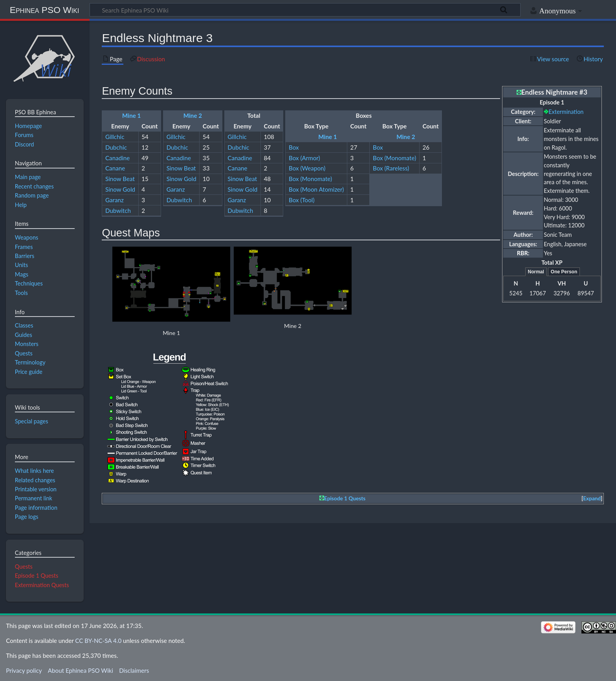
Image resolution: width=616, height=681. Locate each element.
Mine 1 (131, 115)
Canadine (117, 158)
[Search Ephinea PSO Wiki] (305, 10)
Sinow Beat (120, 179)
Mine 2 (193, 115)
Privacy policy (24, 670)
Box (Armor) (304, 158)
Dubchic (116, 147)
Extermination (566, 112)
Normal (536, 272)
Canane (115, 168)
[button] (592, 499)
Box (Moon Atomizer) (316, 189)
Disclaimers (134, 670)
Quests (24, 567)
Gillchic (115, 137)
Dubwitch (118, 211)
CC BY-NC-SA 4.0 (98, 641)
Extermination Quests (42, 585)
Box (294, 147)
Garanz (115, 200)
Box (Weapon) (307, 168)
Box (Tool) (302, 200)
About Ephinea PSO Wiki (81, 670)
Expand (592, 498)
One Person (564, 272)
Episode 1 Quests (345, 498)
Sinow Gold (120, 189)
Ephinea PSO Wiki (45, 10)
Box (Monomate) (394, 158)
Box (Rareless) (391, 168)
